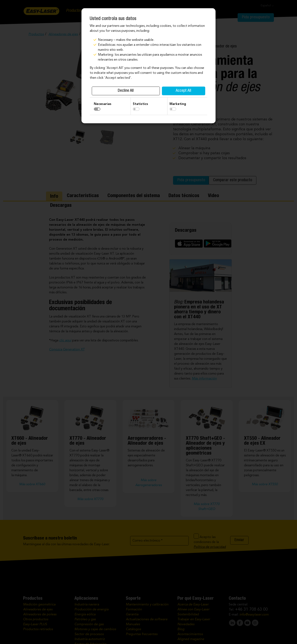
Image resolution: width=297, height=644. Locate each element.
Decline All (126, 91)
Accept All (183, 91)
